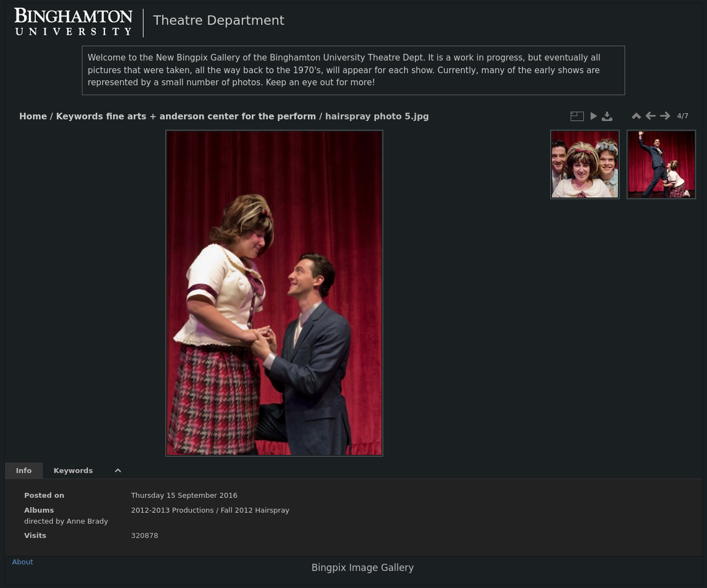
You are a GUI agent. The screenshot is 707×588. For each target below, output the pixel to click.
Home (33, 117)
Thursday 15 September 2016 (184, 495)
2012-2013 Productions (172, 510)
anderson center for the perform (238, 117)
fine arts (126, 117)
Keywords (80, 117)
